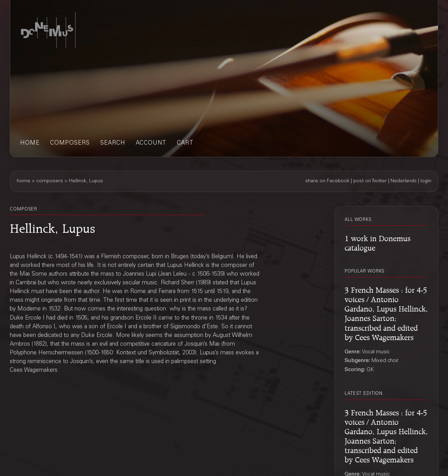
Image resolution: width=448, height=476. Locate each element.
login (426, 181)
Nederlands (404, 181)
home (30, 143)
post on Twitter (370, 181)
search (113, 143)
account (151, 143)
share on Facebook (327, 181)
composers (70, 143)
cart (185, 143)
